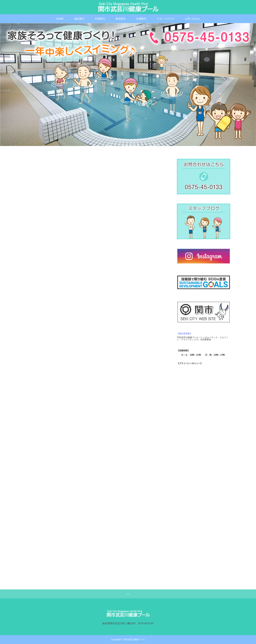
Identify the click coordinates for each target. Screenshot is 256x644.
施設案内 (79, 19)
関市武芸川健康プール (134, 640)
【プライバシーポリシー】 (190, 363)
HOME (60, 19)
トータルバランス (209, 337)
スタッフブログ (166, 19)
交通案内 (141, 19)
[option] (128, 85)
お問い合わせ (192, 19)
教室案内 (121, 19)
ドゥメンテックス (190, 340)
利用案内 (100, 19)
